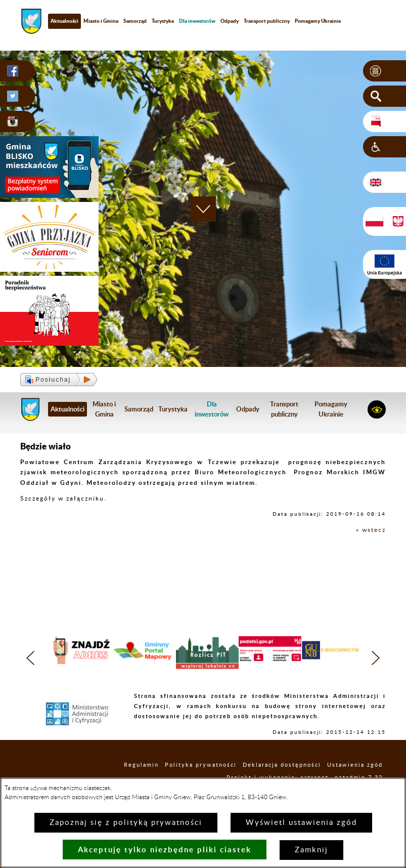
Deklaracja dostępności (282, 765)
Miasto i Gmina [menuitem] (101, 21)
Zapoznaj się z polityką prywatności (126, 823)
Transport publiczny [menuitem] (267, 21)
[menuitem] (197, 21)
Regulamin (141, 765)
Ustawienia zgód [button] (355, 765)
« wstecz (371, 530)
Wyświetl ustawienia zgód (301, 823)
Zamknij (311, 850)
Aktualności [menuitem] (64, 21)
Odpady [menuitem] (230, 21)
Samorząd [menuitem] (135, 21)
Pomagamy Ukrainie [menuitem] (318, 21)
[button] (385, 71)
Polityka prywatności (201, 765)
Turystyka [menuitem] (163, 21)
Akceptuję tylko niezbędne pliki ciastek (165, 850)
